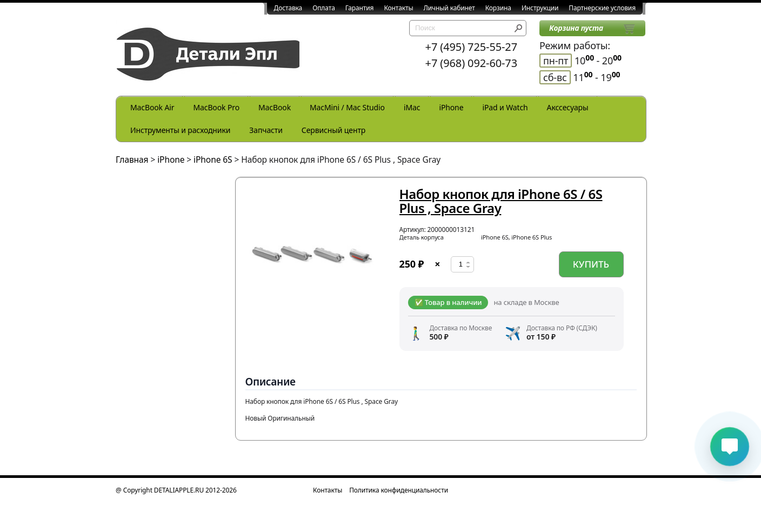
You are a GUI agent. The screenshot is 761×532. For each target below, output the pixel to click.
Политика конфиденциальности (399, 490)
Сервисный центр (333, 130)
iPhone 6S (213, 159)
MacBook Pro (216, 107)
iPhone (451, 107)
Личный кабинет (449, 8)
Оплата (324, 8)
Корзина (498, 8)
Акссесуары (568, 107)
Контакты (398, 8)
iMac (412, 107)
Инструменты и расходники (180, 130)
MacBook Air (152, 107)
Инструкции (540, 8)
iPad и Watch (505, 107)
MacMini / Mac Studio (347, 107)
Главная (132, 159)
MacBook (275, 107)
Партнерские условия (602, 8)
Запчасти (266, 130)
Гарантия (360, 8)
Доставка (288, 8)
